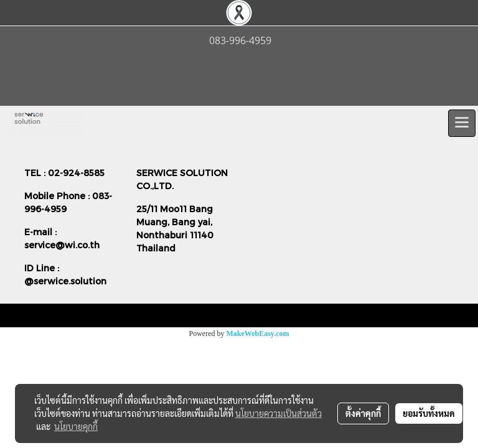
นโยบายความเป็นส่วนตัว (279, 413)
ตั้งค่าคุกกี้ (363, 413)
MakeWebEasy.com (258, 334)
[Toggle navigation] (462, 123)
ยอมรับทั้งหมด (429, 413)
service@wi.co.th (62, 245)
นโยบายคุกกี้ (76, 426)
